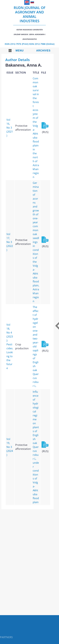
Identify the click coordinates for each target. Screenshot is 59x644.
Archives (43, 51)
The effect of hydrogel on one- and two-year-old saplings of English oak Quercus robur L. (36, 346)
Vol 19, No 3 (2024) (10, 447)
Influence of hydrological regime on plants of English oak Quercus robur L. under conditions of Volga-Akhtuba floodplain (36, 447)
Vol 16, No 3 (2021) (10, 128)
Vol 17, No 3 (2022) (10, 242)
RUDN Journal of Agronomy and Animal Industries (29, 23)
